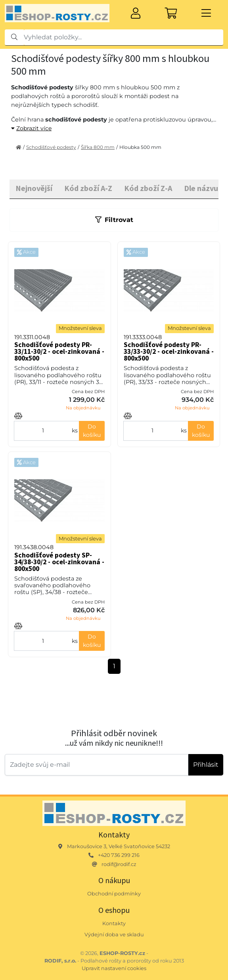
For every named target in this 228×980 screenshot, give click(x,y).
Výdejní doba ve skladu (114, 935)
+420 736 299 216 (119, 855)
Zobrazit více (31, 128)
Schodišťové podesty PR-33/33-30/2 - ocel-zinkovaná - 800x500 (169, 351)
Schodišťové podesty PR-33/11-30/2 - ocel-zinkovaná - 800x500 (59, 351)
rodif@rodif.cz (119, 864)
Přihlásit (206, 765)
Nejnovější (34, 188)
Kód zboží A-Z (88, 188)
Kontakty (114, 923)
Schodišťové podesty (51, 147)
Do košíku (92, 431)
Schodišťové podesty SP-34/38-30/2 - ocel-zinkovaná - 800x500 (59, 562)
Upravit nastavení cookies (114, 968)
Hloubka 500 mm (140, 147)
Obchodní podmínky (114, 894)
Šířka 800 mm (98, 147)
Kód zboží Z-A (148, 188)
